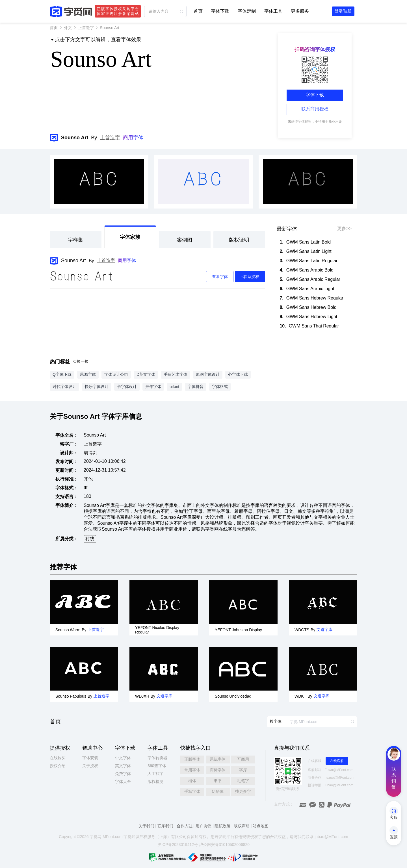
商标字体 (218, 770)
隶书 (218, 781)
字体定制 (247, 11)
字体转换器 (157, 758)
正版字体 (192, 759)
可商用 (243, 759)
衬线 (90, 539)
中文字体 (123, 758)
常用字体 (192, 770)
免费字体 (123, 774)
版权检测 (155, 782)
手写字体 (192, 791)
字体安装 (90, 758)
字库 (243, 770)
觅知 (131, 837)
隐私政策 (222, 826)
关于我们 (146, 826)
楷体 (192, 781)
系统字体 (218, 759)
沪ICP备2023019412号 (178, 845)
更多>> (344, 228)
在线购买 (58, 758)
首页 (198, 11)
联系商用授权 (315, 109)
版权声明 (242, 826)
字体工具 (273, 11)
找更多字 (243, 791)
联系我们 (165, 826)
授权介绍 (58, 766)
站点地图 (261, 826)
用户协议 (203, 826)
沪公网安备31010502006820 (224, 845)
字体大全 (123, 782)
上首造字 (86, 28)
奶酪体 (218, 791)
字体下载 (220, 11)
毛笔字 (243, 781)
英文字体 (123, 766)
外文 (68, 28)
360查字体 (157, 766)
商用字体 (133, 138)
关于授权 (90, 766)
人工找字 (155, 774)
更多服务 (300, 11)
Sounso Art (73, 261)
